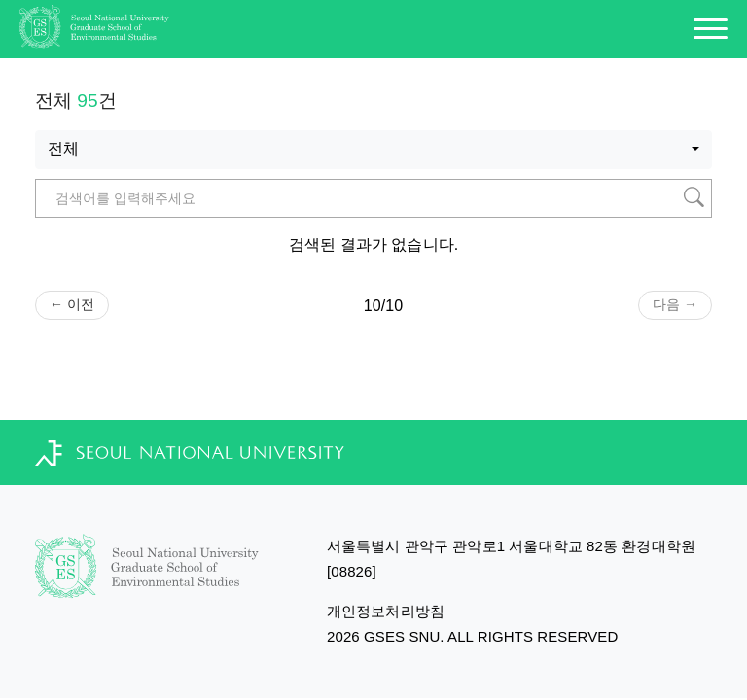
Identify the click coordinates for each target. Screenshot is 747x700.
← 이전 (72, 304)
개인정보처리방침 (386, 611)
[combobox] (373, 150)
